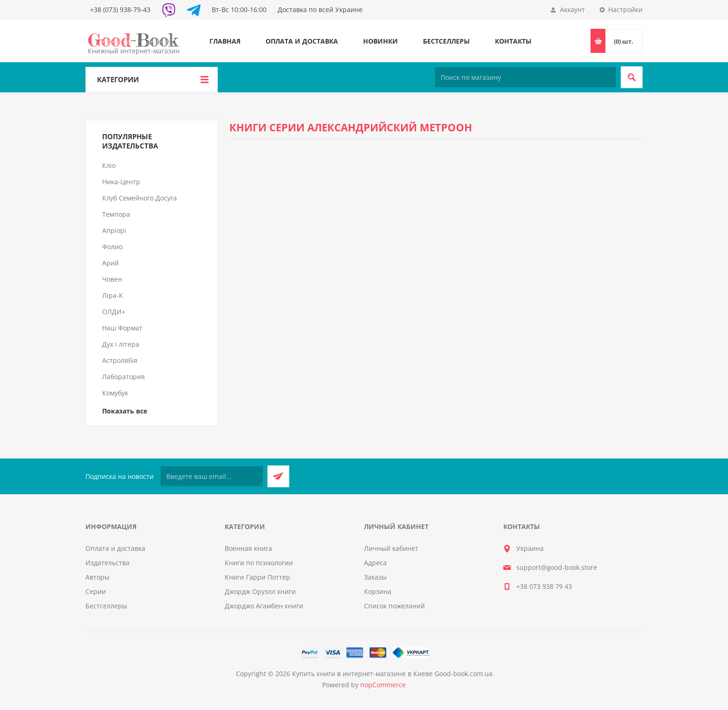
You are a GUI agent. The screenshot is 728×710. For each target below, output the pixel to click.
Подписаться (278, 476)
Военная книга (248, 548)
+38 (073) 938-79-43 (120, 10)
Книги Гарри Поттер (257, 577)
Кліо (109, 165)
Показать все (125, 411)
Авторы (97, 577)
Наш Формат (122, 328)
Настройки (625, 10)
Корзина (378, 591)
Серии (96, 591)
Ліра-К (113, 295)
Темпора (116, 214)
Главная (225, 41)
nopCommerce (383, 685)
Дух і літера (121, 344)
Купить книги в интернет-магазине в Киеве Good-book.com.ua (392, 674)
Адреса (375, 563)
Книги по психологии (259, 563)
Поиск (632, 77)
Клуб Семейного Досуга (140, 198)
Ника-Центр (121, 182)
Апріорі (114, 230)
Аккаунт (572, 10)
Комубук (115, 393)
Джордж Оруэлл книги (260, 591)
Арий (110, 263)
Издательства (107, 563)
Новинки (380, 41)
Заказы (375, 577)
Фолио (112, 247)
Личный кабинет (391, 548)
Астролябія (120, 360)
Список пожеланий (394, 606)
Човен (112, 279)
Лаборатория (123, 377)
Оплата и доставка (302, 41)
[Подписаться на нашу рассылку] (212, 476)
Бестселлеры (446, 41)
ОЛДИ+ (114, 312)
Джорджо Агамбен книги (264, 606)
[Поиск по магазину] (526, 77)
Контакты (513, 41)
